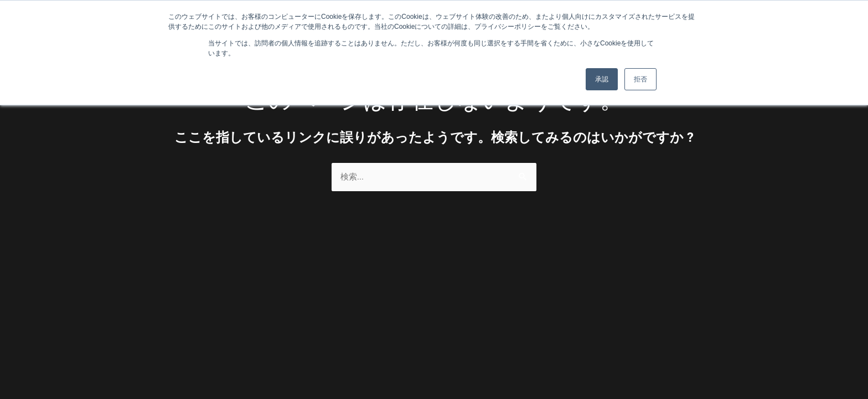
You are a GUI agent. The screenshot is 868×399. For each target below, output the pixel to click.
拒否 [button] (640, 79)
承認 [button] (602, 79)
